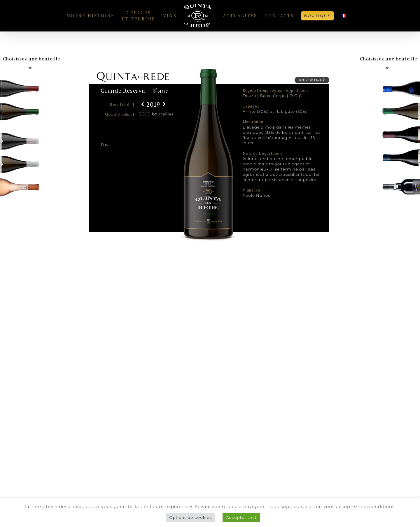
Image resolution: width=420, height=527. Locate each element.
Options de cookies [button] (190, 517)
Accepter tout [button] (241, 517)
